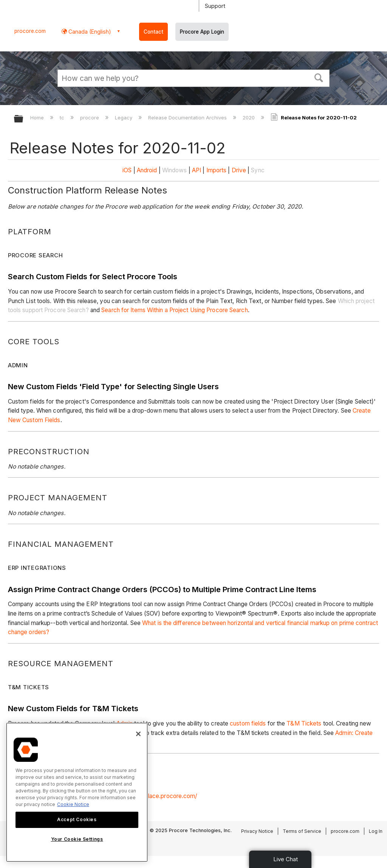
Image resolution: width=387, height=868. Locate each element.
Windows (175, 170)
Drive (239, 170)
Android (147, 170)
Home (38, 118)
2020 (249, 118)
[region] (77, 792)
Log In (376, 831)
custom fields (248, 723)
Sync (258, 170)
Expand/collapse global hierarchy (23, 119)
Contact (153, 32)
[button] (319, 77)
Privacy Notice (257, 831)
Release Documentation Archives (188, 118)
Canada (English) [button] (89, 32)
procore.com (30, 31)
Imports (217, 170)
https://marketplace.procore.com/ (152, 796)
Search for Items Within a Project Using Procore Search (174, 310)
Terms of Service (302, 831)
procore (90, 118)
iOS (127, 170)
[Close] (138, 734)
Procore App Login (202, 32)
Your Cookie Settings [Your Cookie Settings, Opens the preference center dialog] (77, 839)
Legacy (124, 118)
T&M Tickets (304, 723)
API (197, 170)
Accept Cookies (77, 819)
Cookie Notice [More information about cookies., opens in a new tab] (73, 804)
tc (63, 118)
